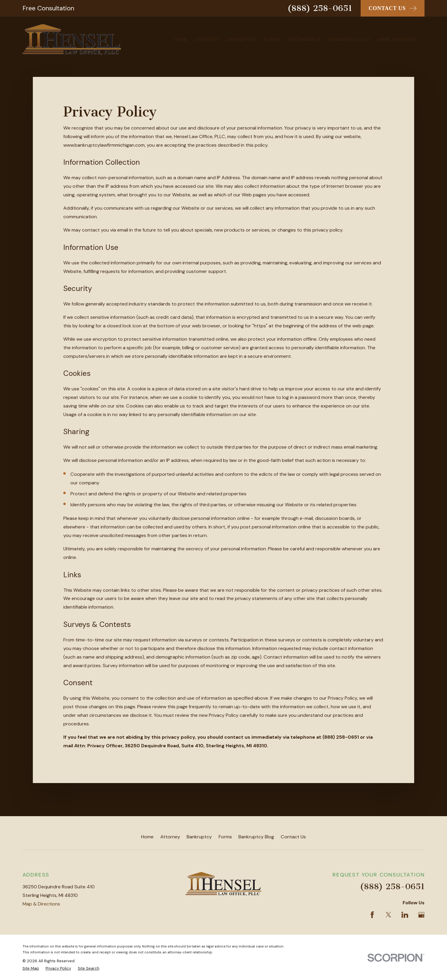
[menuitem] (31, 968)
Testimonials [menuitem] (304, 39)
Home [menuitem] (181, 39)
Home (147, 837)
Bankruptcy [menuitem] (241, 39)
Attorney (170, 837)
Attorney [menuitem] (207, 39)
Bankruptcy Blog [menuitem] (349, 39)
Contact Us (293, 837)
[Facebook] (372, 915)
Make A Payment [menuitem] (397, 39)
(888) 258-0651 (320, 8)
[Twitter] (389, 915)
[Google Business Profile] (421, 915)
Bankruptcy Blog (256, 837)
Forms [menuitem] (272, 39)
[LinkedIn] (405, 915)
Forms (225, 837)
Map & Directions (41, 904)
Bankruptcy (199, 837)
